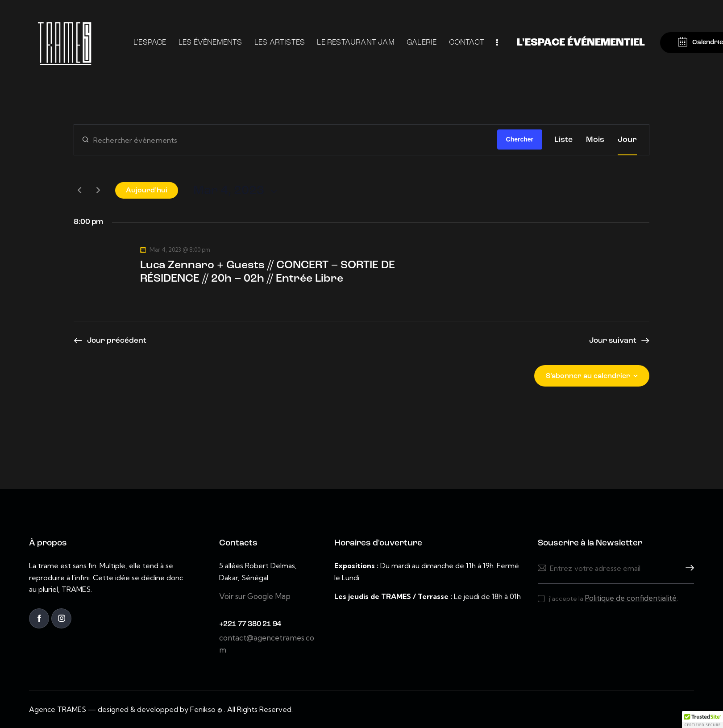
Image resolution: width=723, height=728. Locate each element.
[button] (702, 720)
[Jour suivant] (98, 190)
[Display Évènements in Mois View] (595, 140)
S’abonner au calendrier (588, 376)
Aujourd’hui (147, 191)
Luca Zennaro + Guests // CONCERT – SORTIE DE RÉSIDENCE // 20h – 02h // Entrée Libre (268, 272)
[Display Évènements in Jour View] (627, 140)
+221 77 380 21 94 (250, 624)
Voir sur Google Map (255, 596)
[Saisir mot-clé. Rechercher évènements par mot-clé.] (286, 140)
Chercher (520, 139)
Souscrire (687, 568)
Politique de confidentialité (631, 598)
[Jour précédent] (79, 190)
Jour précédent (117, 341)
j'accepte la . (613, 598)
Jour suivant (613, 341)
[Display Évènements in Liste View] (563, 140)
